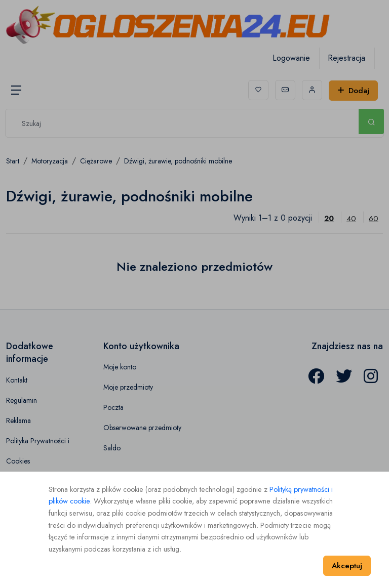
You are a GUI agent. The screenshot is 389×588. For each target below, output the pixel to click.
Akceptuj (347, 566)
